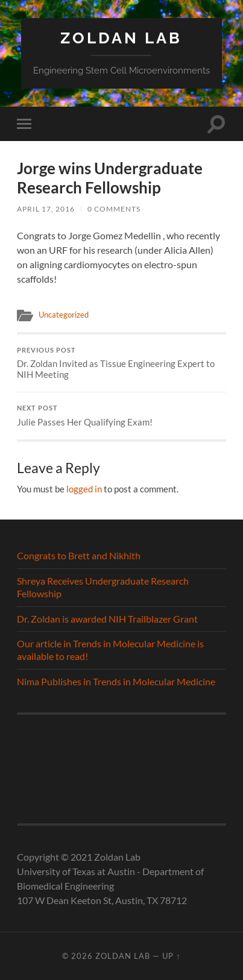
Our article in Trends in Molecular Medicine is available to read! (110, 650)
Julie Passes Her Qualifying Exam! (121, 416)
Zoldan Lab (121, 38)
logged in (84, 489)
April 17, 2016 (46, 209)
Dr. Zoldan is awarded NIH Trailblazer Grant (107, 619)
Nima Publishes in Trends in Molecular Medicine (116, 681)
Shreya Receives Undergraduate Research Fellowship (103, 587)
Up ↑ (171, 956)
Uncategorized (64, 315)
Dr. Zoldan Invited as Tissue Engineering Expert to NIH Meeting (121, 363)
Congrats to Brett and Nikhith (79, 555)
